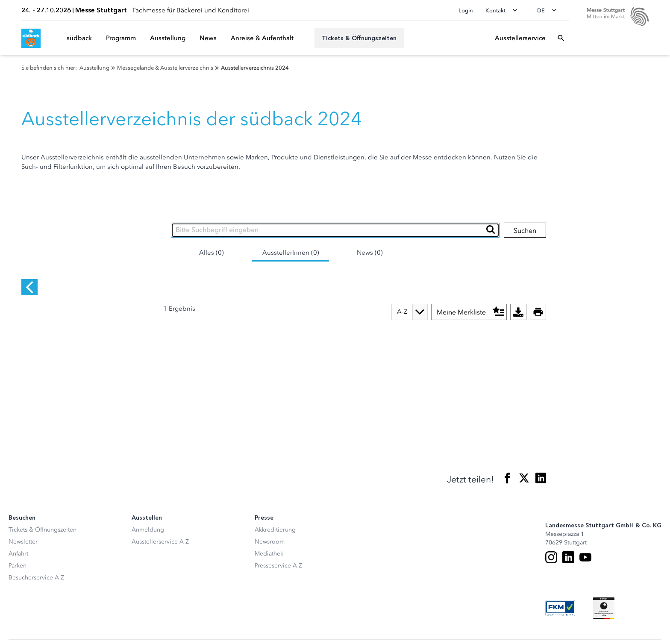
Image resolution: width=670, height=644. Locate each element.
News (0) (370, 253)
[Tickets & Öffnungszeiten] (359, 38)
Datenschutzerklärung (127, 625)
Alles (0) (212, 253)
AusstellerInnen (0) (291, 253)
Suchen (525, 230)
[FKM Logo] (560, 583)
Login (466, 10)
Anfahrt (18, 529)
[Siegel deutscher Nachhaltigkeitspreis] (604, 583)
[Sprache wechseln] (550, 10)
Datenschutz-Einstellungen (44, 625)
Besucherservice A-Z (36, 553)
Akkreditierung (275, 505)
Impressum (188, 625)
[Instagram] (551, 532)
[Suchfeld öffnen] (561, 38)
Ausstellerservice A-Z (160, 517)
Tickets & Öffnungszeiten (43, 505)
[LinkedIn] (568, 532)
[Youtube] (585, 532)
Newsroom (270, 517)
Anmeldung (148, 505)
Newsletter (23, 517)
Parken (18, 541)
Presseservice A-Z (278, 541)
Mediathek (269, 529)
